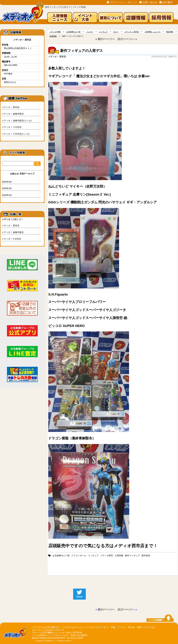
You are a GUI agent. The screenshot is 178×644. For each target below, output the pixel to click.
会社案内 (167, 2)
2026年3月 (7, 188)
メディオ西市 (107, 556)
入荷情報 (119, 556)
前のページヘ (106, 609)
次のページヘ (126, 609)
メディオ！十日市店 (11, 239)
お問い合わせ (150, 2)
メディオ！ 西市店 (11, 107)
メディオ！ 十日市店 (12, 127)
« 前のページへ (105, 39)
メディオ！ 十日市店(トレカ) (16, 134)
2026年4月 (7, 182)
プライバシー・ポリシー (124, 2)
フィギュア (93, 556)
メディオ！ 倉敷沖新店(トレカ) (17, 121)
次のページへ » (127, 39)
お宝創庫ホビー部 (61, 556)
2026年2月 (7, 195)
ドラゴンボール (79, 556)
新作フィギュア (132, 556)
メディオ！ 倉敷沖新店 (13, 114)
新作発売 (146, 556)
